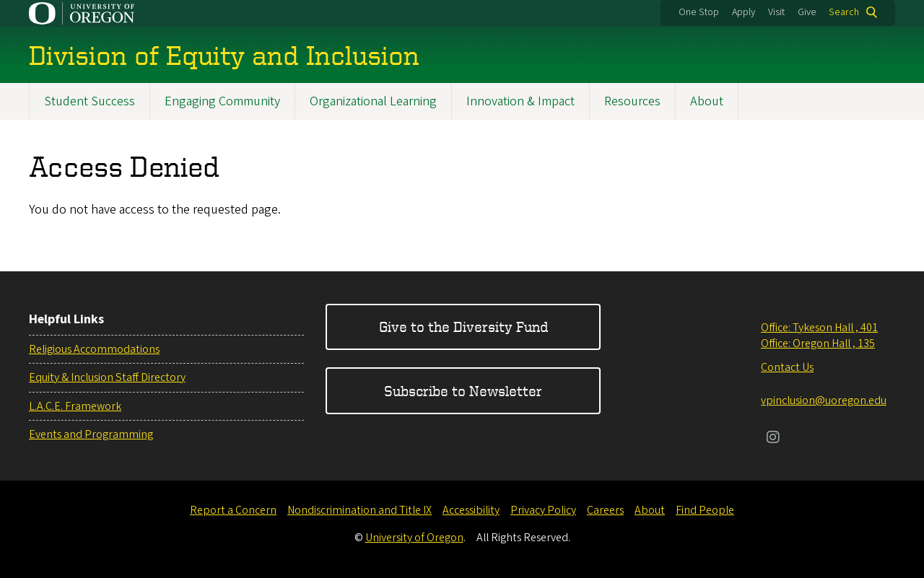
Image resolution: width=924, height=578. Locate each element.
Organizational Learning (373, 101)
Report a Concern (233, 510)
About (707, 101)
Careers (605, 510)
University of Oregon (414, 538)
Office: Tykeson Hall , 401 (819, 328)
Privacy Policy (543, 510)
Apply (744, 12)
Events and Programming (91, 434)
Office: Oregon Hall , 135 (818, 343)
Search (844, 12)
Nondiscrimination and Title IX (359, 510)
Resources (632, 101)
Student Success (90, 101)
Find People (705, 510)
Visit (776, 12)
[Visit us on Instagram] (773, 439)
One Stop (699, 12)
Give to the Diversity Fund (463, 327)
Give (807, 12)
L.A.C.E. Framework (75, 406)
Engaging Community (222, 101)
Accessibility (471, 510)
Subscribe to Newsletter (463, 391)
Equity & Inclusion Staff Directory (107, 377)
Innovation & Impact (520, 101)
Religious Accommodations (94, 349)
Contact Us (787, 367)
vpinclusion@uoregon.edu (824, 400)
